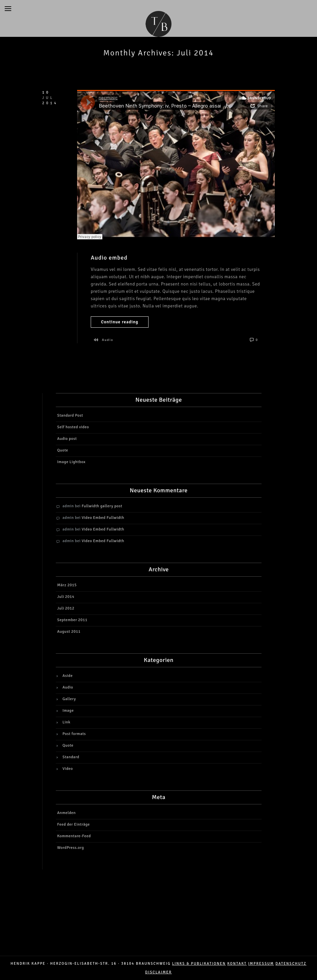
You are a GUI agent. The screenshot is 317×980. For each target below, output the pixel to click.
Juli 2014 (66, 597)
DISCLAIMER (158, 972)
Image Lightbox (71, 462)
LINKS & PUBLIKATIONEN (199, 964)
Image (68, 711)
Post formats (74, 734)
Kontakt (237, 964)
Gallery (69, 699)
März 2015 (67, 585)
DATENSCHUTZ (291, 964)
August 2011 (69, 632)
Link (66, 722)
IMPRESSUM (261, 964)
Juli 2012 (66, 608)
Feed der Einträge (73, 824)
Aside (68, 676)
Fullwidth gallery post (102, 506)
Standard (71, 757)
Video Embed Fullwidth (103, 518)
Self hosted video (73, 427)
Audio (108, 340)
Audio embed (109, 258)
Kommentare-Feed (74, 836)
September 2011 (72, 620)
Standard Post (70, 415)
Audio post (67, 439)
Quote (63, 450)
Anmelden (66, 813)
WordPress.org (71, 848)
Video (68, 769)
